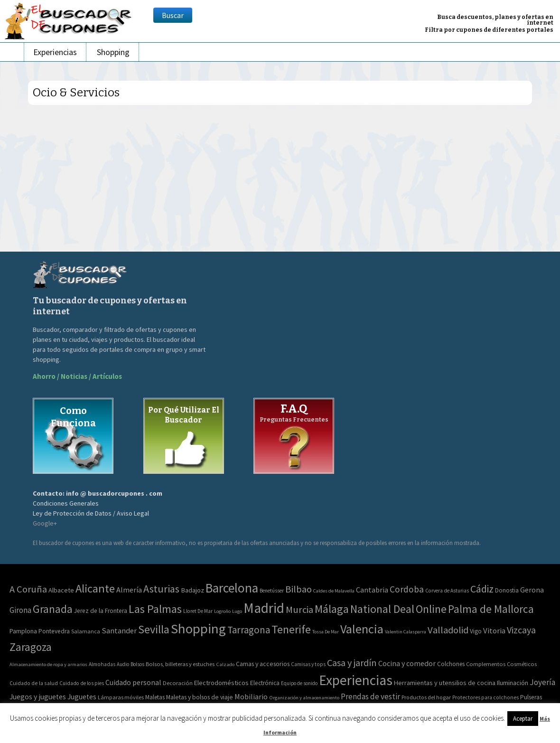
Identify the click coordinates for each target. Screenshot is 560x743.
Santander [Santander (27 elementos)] (119, 630)
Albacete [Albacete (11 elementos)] (61, 590)
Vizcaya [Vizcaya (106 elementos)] (521, 630)
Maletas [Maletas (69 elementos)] (155, 697)
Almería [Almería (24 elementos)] (129, 590)
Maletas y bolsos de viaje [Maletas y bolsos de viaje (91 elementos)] (200, 697)
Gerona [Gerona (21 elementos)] (532, 590)
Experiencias (55, 52)
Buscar (173, 15)
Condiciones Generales (66, 503)
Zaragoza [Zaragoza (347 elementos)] (31, 647)
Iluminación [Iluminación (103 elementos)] (513, 683)
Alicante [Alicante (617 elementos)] (95, 588)
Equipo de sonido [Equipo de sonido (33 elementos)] (299, 683)
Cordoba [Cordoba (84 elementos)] (407, 589)
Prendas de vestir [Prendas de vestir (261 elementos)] (370, 696)
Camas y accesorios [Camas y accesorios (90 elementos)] (263, 664)
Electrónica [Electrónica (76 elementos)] (265, 683)
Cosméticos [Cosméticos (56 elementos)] (522, 664)
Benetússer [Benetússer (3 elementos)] (272, 591)
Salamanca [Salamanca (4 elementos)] (86, 631)
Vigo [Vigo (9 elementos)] (476, 631)
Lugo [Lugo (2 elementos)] (237, 611)
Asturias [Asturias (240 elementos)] (161, 589)
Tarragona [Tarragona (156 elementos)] (249, 630)
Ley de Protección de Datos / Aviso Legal (91, 513)
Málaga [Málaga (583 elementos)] (332, 609)
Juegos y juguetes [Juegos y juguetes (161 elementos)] (38, 697)
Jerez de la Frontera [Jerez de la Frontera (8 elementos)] (101, 611)
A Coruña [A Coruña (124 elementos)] (28, 589)
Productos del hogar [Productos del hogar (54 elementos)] (426, 697)
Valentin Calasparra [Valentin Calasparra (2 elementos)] (406, 632)
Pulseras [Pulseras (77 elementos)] (531, 697)
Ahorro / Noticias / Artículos (77, 376)
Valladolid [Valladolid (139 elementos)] (448, 630)
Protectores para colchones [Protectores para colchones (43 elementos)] (485, 697)
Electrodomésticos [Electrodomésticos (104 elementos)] (221, 683)
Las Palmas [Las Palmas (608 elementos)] (155, 609)
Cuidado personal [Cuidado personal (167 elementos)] (133, 682)
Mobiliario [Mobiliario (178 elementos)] (251, 696)
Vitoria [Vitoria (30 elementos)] (494, 631)
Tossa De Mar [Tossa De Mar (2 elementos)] (326, 632)
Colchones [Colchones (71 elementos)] (451, 664)
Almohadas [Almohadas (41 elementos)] (102, 664)
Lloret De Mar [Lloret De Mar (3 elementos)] (198, 611)
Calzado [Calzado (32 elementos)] (225, 664)
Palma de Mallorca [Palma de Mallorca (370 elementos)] (491, 609)
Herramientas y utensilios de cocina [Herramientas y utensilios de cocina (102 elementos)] (445, 683)
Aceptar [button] (523, 719)
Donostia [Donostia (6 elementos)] (507, 590)
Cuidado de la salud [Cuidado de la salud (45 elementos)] (34, 683)
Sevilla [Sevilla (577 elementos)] (154, 629)
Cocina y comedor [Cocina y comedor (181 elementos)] (407, 663)
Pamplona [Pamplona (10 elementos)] (23, 631)
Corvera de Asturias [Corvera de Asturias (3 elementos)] (447, 591)
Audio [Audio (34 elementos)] (123, 664)
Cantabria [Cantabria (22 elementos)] (372, 590)
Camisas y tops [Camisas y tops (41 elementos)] (308, 664)
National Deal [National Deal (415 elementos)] (382, 609)
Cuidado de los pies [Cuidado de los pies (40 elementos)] (82, 683)
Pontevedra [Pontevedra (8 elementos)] (54, 631)
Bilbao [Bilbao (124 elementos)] (299, 589)
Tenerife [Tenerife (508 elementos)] (291, 629)
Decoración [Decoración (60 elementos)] (178, 683)
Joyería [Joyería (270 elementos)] (542, 682)
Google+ (45, 523)
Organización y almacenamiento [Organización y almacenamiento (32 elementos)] (304, 697)
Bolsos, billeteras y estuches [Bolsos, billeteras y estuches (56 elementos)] (180, 664)
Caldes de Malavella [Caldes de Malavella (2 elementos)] (334, 591)
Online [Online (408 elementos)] (431, 609)
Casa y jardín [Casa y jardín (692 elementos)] (352, 663)
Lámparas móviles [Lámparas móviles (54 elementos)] (121, 697)
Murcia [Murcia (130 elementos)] (299, 610)
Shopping (113, 52)
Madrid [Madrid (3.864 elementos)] (264, 608)
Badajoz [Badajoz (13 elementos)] (192, 590)
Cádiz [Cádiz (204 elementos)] (482, 589)
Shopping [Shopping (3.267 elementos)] (198, 629)
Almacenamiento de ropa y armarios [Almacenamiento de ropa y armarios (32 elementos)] (48, 664)
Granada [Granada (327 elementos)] (53, 609)
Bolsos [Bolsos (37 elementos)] (137, 664)
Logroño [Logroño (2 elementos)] (222, 611)
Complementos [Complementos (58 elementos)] (486, 664)
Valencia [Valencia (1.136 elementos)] (362, 629)
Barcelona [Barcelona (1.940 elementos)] (232, 588)
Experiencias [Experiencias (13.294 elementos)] (356, 680)
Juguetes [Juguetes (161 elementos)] (82, 697)
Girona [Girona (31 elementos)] (20, 610)
